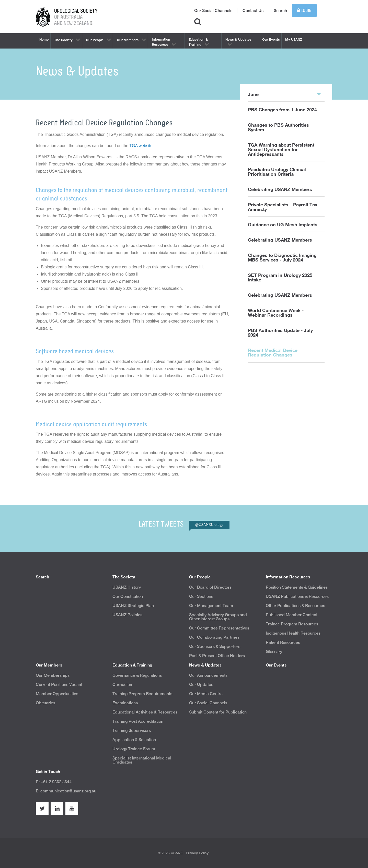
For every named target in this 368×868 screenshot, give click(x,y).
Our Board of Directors (210, 587)
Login (304, 11)
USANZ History (127, 587)
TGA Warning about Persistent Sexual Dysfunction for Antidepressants (281, 149)
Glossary (274, 652)
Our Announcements (208, 675)
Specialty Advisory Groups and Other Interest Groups (218, 617)
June (284, 94)
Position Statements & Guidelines (297, 587)
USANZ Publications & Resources (297, 596)
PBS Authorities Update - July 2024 (280, 332)
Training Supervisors (132, 730)
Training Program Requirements (142, 694)
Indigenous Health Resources (293, 633)
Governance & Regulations (137, 675)
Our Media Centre (206, 694)
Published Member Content (292, 615)
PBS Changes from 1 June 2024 (282, 110)
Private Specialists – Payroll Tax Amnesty (283, 207)
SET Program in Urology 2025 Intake (280, 277)
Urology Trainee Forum (134, 749)
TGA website (141, 146)
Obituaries (45, 703)
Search (280, 11)
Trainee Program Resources (292, 624)
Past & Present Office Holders (217, 656)
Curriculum (123, 685)
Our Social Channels (213, 11)
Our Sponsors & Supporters (215, 646)
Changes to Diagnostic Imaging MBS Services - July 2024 (282, 257)
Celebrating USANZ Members (280, 189)
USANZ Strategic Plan (133, 606)
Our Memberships (53, 675)
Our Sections (201, 596)
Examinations (125, 703)
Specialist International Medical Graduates (142, 760)
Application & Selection (134, 740)
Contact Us (253, 11)
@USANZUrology (209, 525)
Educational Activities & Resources (145, 712)
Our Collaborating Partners (214, 637)
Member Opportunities (57, 694)
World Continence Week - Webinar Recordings (276, 313)
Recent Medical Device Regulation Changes (273, 352)
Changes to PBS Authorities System (278, 127)
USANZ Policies (127, 615)
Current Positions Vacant (59, 685)
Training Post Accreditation (138, 721)
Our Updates (201, 685)
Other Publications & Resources (295, 606)
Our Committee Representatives (219, 628)
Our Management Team (211, 606)
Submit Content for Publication (218, 712)
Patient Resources (283, 642)
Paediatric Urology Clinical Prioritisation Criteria (277, 172)
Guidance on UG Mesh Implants (283, 224)
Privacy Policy (197, 853)
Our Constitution (128, 596)
